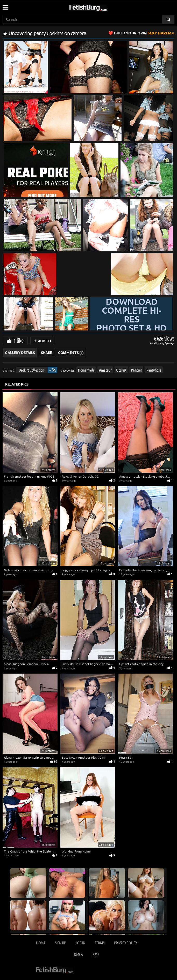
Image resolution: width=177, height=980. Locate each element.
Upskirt (121, 370)
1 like (19, 340)
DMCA (78, 954)
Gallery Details (20, 352)
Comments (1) (71, 352)
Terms (100, 943)
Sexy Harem (143, 33)
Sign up (60, 943)
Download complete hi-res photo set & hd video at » (132, 328)
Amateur (105, 370)
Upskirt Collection (31, 370)
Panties (136, 370)
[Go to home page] (98, 7)
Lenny (162, 343)
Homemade (86, 370)
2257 (96, 954)
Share (47, 352)
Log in (80, 943)
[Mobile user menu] (5, 5)
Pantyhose (154, 370)
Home (41, 943)
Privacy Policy (126, 943)
